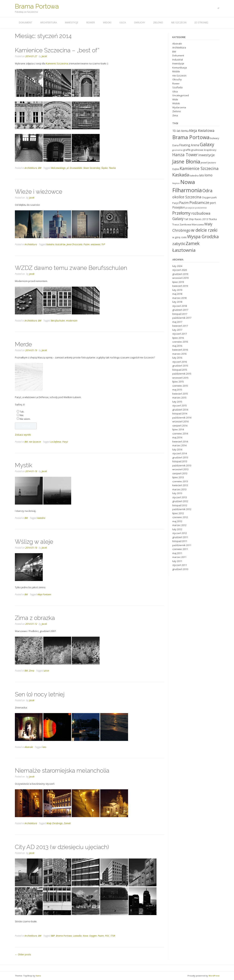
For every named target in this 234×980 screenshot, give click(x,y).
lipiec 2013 (178, 477)
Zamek (67, 823)
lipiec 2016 (178, 338)
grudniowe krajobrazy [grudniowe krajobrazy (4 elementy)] (204, 150)
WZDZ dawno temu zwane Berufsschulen (71, 268)
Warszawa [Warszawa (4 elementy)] (198, 224)
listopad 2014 (180, 413)
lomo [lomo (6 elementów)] (209, 175)
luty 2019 (177, 290)
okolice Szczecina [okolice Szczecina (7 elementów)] (187, 197)
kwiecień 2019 (180, 286)
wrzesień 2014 (180, 421)
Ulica (123, 22)
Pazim (87, 244)
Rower (91, 22)
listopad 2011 (180, 541)
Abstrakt (29, 747)
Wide (175, 99)
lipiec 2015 (178, 382)
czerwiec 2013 (180, 481)
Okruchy (139, 22)
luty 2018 (177, 302)
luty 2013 (177, 493)
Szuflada (177, 87)
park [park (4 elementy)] (214, 197)
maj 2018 (177, 294)
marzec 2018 (179, 298)
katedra (50, 244)
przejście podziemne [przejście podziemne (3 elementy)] (196, 208)
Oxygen (93, 936)
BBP (53, 936)
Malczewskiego (58, 168)
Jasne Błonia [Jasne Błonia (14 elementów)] (186, 161)
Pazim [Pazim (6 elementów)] (184, 203)
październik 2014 (182, 418)
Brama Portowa (37, 6)
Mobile (176, 71)
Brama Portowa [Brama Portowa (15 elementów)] (191, 137)
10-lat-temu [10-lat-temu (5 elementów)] (180, 131)
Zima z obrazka (35, 618)
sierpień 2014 (180, 426)
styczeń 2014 (180, 453)
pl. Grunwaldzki (74, 168)
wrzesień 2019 (180, 278)
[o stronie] (201, 22)
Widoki (107, 22)
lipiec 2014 (178, 429)
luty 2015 (177, 402)
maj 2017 (177, 322)
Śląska (104, 168)
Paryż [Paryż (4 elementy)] (175, 203)
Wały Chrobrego (55, 823)
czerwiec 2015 (180, 386)
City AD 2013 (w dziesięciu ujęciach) (62, 847)
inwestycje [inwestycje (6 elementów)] (206, 155)
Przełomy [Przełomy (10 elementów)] (181, 213)
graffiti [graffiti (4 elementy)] (187, 150)
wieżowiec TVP (98, 244)
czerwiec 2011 (180, 549)
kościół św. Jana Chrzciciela (69, 244)
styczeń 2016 (180, 362)
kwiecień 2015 (180, 394)
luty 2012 (177, 529)
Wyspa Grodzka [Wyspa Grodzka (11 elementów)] (203, 236)
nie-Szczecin (179, 22)
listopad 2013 (180, 461)
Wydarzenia (179, 107)
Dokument (25, 22)
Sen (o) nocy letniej (40, 694)
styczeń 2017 (180, 334)
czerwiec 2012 (180, 517)
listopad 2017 (180, 314)
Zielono (158, 22)
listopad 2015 (180, 370)
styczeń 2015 (180, 406)
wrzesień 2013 (180, 469)
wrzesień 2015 (180, 378)
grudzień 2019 (180, 274)
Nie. (22, 415)
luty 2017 (177, 330)
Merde (23, 344)
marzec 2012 (179, 525)
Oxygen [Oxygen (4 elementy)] (206, 197)
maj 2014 (177, 437)
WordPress (214, 976)
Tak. (22, 412)
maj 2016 (177, 346)
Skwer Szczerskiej (92, 168)
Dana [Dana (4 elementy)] (175, 145)
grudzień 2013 (180, 457)
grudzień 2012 (180, 501)
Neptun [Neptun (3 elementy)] (176, 183)
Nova (85, 936)
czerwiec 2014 (180, 434)
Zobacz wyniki (23, 435)
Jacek (44, 56)
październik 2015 (182, 374)
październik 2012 (182, 509)
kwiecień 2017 (180, 326)
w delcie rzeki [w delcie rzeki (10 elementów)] (204, 230)
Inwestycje (72, 22)
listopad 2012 (180, 505)
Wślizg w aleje (34, 542)
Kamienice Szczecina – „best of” (57, 50)
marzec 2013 (179, 489)
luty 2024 (177, 266)
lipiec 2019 (178, 282)
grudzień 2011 (180, 537)
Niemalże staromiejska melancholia (62, 770)
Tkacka (112, 168)
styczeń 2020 (180, 270)
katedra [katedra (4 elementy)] (194, 175)
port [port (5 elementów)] (213, 203)
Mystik (24, 465)
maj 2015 (177, 390)
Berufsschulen (58, 321)
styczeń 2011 (180, 565)
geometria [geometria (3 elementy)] (177, 150)
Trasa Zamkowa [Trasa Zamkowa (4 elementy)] (182, 224)
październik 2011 (182, 545)
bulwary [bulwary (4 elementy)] (215, 138)
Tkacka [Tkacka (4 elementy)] (213, 219)
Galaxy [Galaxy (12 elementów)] (207, 144)
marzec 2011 (179, 557)
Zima (32, 671)
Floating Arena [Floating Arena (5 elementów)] (189, 145)
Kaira (38, 976)
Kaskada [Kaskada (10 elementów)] (181, 175)
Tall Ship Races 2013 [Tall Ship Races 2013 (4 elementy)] (196, 219)
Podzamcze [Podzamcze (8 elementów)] (199, 202)
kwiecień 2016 (180, 350)
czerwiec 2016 (180, 342)
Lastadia (77, 936)
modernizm (72, 321)
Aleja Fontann (44, 594)
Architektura (49, 22)
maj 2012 (177, 521)
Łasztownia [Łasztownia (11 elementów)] (184, 250)
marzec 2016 (179, 354)
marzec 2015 (179, 398)
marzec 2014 (179, 445)
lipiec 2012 (178, 513)
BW (40, 168)
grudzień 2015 (180, 366)
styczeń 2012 (180, 533)
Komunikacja (180, 68)
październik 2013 (182, 465)
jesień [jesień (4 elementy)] (204, 162)
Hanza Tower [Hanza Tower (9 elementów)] (185, 155)
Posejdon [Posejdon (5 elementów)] (179, 207)
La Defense (56, 442)
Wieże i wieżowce (39, 192)
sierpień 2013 (180, 473)
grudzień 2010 (180, 569)
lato (44, 747)
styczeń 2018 (180, 306)
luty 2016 (177, 358)
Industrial (178, 60)
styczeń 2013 (180, 497)
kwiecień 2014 (180, 441)
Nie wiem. (25, 419)
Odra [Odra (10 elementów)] (207, 191)
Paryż (65, 442)
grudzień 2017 (180, 310)
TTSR (113, 936)
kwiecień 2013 (180, 485)
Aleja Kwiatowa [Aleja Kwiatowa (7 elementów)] (202, 131)
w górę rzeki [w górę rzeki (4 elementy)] (179, 237)
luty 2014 (177, 449)
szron (46, 671)
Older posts (23, 954)
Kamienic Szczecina (57, 63)
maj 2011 (177, 553)
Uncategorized (181, 95)
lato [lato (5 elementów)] (202, 175)
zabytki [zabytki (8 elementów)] (179, 244)
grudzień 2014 (180, 410)
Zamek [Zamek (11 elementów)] (193, 243)
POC (107, 936)
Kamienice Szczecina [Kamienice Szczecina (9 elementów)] (199, 168)
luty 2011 (177, 561)
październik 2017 (182, 318)
